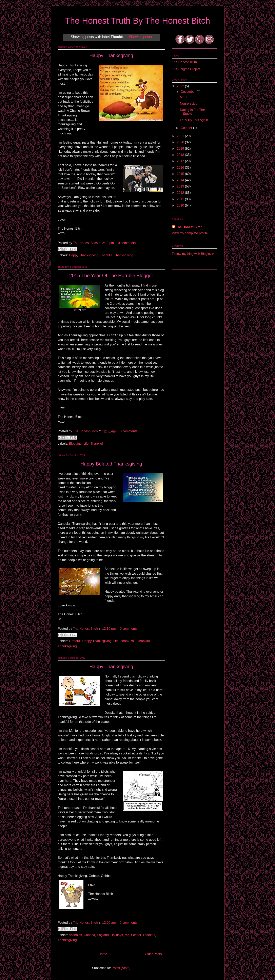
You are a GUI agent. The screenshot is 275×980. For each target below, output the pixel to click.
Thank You (128, 641)
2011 (181, 199)
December (189, 92)
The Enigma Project (186, 69)
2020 (181, 142)
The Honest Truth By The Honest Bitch (137, 21)
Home (103, 954)
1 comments (129, 923)
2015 (181, 174)
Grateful (75, 641)
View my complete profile (190, 233)
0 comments (127, 243)
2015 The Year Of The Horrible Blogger (111, 275)
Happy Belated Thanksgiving (111, 464)
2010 (181, 205)
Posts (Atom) (121, 968)
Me (127, 935)
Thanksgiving (124, 255)
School (136, 935)
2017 (181, 161)
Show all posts (140, 37)
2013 (181, 186)
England (103, 935)
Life (86, 444)
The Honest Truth (184, 62)
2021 (181, 136)
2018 (181, 155)
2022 (181, 86)
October (187, 128)
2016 (181, 168)
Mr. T (183, 97)
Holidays (117, 935)
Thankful (106, 255)
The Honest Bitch (86, 243)
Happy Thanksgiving (111, 55)
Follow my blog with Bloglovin (193, 254)
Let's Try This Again (194, 120)
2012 (181, 193)
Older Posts (153, 954)
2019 (181, 149)
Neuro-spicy (188, 104)
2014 (181, 180)
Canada (89, 935)
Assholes (75, 935)
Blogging (75, 444)
